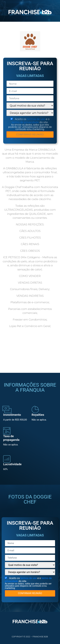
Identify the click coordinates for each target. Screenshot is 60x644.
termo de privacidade (26, 122)
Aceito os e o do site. (30, 124)
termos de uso (36, 119)
